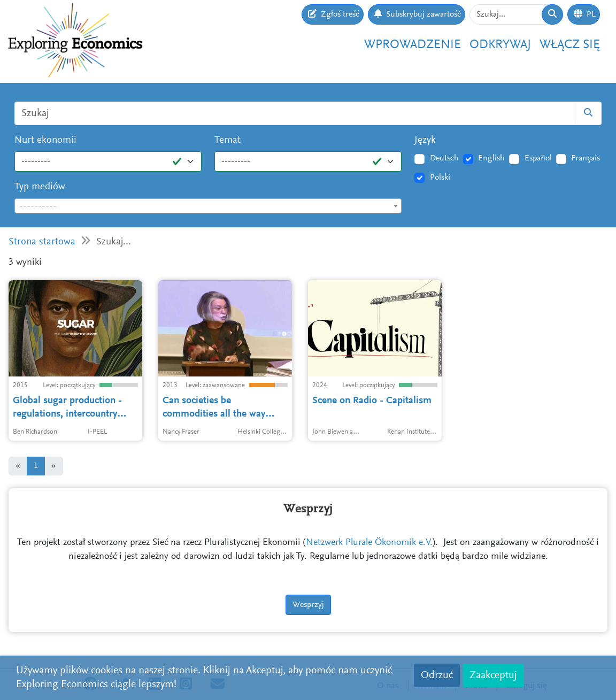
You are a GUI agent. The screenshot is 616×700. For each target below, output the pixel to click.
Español (538, 158)
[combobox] (208, 206)
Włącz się (570, 45)
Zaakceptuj (493, 675)
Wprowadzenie (413, 45)
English (491, 158)
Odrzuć (437, 675)
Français (586, 158)
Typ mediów (40, 187)
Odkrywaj (500, 45)
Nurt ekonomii (45, 140)
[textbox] (208, 206)
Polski (440, 178)
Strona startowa (42, 242)
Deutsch (444, 158)
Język (425, 140)
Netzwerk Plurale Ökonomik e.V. (369, 543)
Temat (228, 140)
